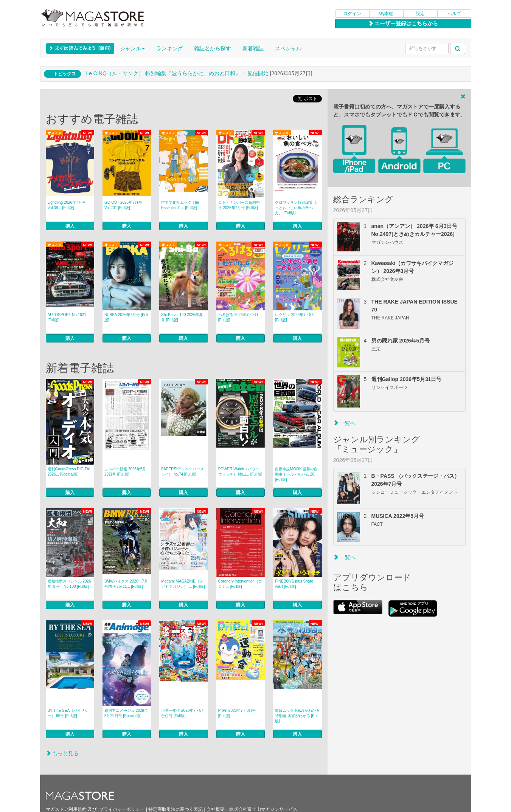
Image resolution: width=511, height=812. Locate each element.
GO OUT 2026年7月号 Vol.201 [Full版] (123, 205)
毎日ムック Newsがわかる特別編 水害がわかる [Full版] (297, 716)
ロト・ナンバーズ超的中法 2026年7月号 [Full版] (239, 205)
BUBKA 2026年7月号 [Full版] (126, 317)
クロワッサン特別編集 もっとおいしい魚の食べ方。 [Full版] (296, 208)
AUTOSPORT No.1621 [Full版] (67, 317)
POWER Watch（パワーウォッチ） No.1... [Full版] (240, 472)
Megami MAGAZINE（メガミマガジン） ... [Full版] (183, 584)
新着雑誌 (253, 48)
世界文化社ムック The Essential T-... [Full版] (180, 205)
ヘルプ (454, 14)
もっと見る (62, 753)
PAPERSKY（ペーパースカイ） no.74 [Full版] (182, 472)
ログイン (352, 14)
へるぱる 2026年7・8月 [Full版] (238, 317)
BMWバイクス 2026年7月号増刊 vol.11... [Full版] (126, 584)
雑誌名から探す (213, 48)
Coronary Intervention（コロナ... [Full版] (240, 584)
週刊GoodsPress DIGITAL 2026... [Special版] (70, 472)
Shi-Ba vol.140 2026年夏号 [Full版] (182, 317)
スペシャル (288, 48)
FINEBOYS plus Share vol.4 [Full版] (294, 584)
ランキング (169, 48)
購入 (70, 226)
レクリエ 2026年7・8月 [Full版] (295, 317)
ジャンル (132, 48)
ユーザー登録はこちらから (403, 23)
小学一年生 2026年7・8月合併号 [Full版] (183, 713)
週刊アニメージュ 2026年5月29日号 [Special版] (126, 713)
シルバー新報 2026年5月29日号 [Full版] (125, 472)
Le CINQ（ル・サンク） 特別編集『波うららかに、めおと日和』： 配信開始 (177, 73)
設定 (420, 14)
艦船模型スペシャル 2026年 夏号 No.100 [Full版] (69, 584)
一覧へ (345, 423)
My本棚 (386, 14)
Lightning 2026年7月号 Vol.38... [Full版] (67, 205)
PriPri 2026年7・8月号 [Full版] (237, 713)
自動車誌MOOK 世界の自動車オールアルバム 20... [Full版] (296, 474)
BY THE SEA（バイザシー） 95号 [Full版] (68, 713)
